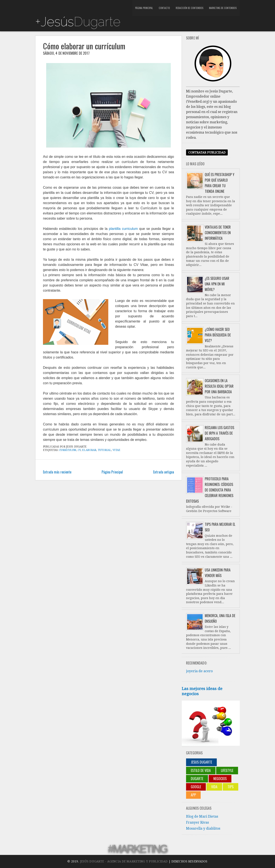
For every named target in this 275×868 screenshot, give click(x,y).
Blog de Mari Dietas (202, 816)
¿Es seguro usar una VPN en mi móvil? (217, 284)
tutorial (105, 450)
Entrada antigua (164, 472)
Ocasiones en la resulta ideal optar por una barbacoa (219, 386)
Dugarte (197, 779)
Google (196, 787)
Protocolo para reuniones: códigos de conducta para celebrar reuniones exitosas (210, 490)
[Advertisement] (86, 6)
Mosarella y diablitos (203, 828)
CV (79, 450)
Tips (231, 787)
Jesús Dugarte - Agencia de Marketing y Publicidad (124, 861)
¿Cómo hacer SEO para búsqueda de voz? (218, 335)
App (193, 795)
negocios (220, 779)
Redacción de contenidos (187, 9)
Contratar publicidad (207, 152)
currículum (68, 450)
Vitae (117, 450)
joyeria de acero (199, 671)
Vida (214, 787)
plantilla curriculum (123, 229)
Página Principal (144, 9)
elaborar (89, 450)
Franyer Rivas (197, 822)
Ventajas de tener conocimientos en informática (218, 233)
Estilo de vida (201, 770)
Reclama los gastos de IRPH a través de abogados (219, 433)
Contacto (163, 9)
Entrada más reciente (57, 472)
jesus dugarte (201, 762)
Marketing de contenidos (219, 9)
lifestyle (227, 770)
